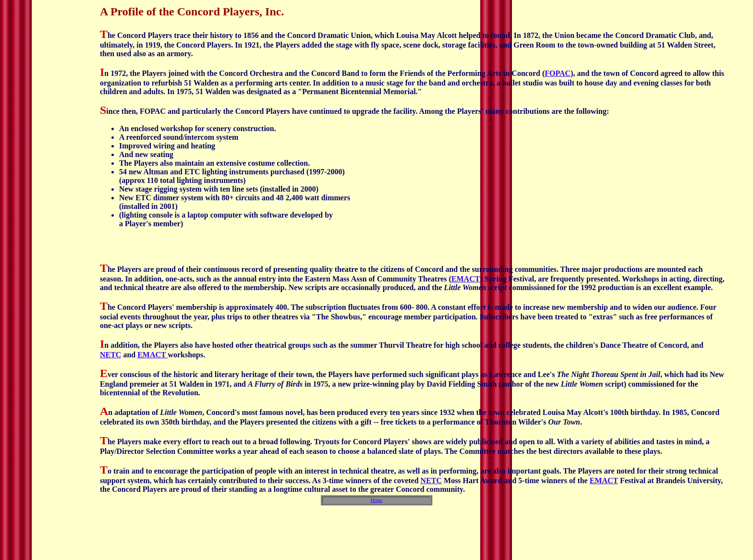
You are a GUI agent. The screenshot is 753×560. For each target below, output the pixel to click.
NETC (110, 355)
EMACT (466, 279)
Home (376, 500)
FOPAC (558, 73)
